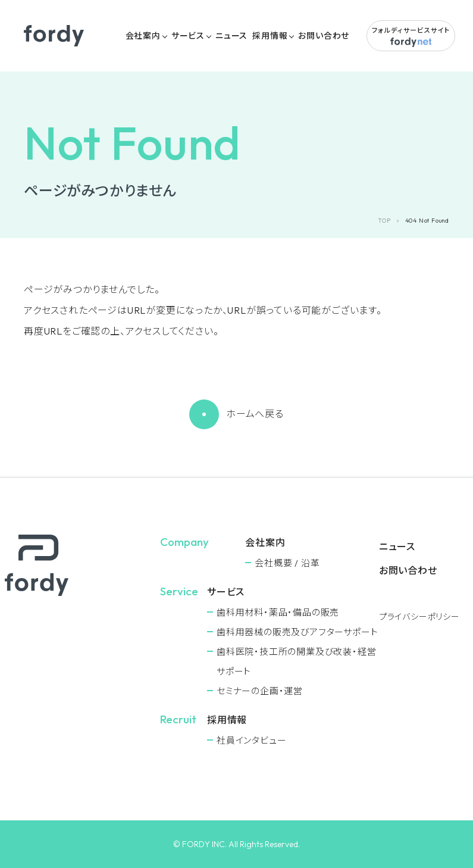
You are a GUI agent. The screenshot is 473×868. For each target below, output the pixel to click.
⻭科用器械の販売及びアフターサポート (297, 632)
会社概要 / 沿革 (287, 563)
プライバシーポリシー (419, 617)
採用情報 (270, 36)
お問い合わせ (324, 36)
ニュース (231, 36)
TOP (384, 221)
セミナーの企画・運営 (260, 691)
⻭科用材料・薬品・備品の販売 (278, 612)
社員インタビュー (251, 740)
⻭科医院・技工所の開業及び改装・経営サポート (296, 661)
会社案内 (143, 36)
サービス (188, 36)
